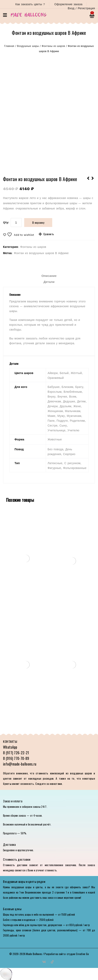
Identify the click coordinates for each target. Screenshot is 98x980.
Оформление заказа (68, 4)
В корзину (38, 222)
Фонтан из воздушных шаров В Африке (41, 253)
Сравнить (49, 234)
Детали (49, 282)
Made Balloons (34, 954)
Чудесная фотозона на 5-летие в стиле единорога (93, 181)
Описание (49, 276)
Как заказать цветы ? (30, 4)
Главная (9, 46)
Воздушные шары (28, 46)
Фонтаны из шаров (53, 46)
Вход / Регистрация (81, 8)
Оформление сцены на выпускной (88, 181)
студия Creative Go (78, 954)
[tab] (49, 276)
